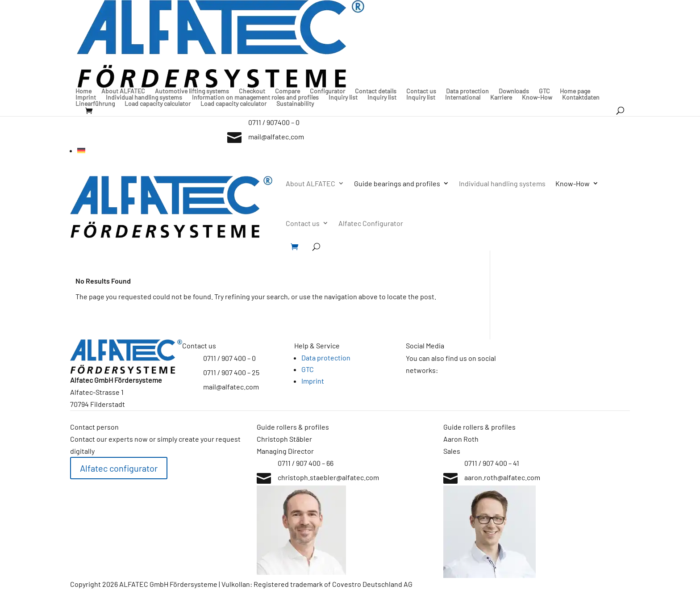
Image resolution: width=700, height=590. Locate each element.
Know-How (537, 97)
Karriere (501, 97)
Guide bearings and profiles (397, 183)
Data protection (467, 91)
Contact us (421, 91)
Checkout (252, 91)
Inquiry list (343, 97)
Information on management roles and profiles (255, 97)
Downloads (514, 91)
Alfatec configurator (119, 468)
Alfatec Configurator (371, 223)
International (463, 97)
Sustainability (295, 104)
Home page (575, 91)
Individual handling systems (144, 97)
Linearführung (95, 104)
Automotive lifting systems (192, 91)
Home (83, 91)
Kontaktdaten (581, 97)
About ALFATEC (123, 91)
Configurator (327, 91)
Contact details (376, 91)
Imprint (86, 97)
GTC (544, 91)
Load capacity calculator (158, 104)
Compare (287, 91)
